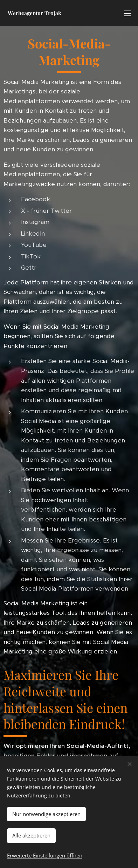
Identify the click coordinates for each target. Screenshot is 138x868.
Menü (127, 13)
